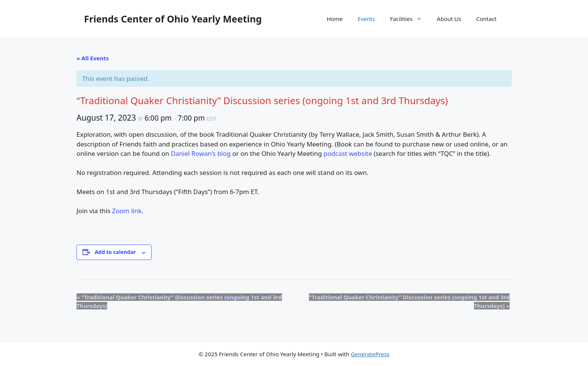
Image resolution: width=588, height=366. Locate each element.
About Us (449, 19)
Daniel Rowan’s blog (201, 153)
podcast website (348, 153)
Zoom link (127, 211)
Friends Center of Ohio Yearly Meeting (173, 19)
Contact (486, 19)
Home (335, 19)
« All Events (93, 58)
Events (366, 19)
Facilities (410, 19)
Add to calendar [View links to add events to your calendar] (115, 252)
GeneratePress (370, 354)
